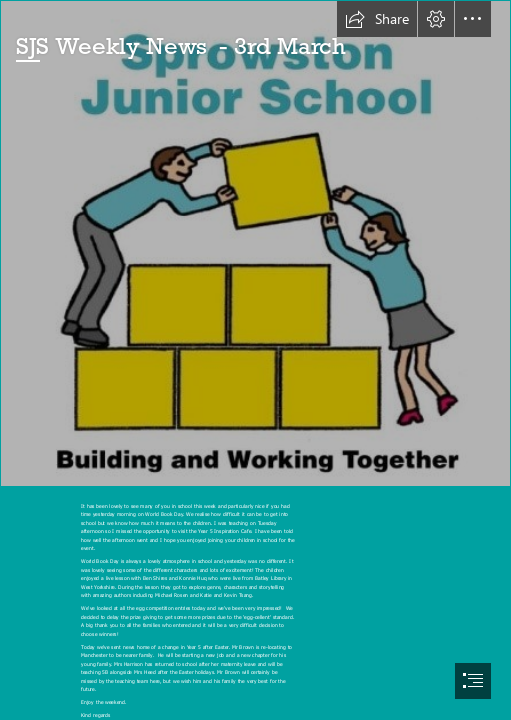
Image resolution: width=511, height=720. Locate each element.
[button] (377, 19)
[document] (255, 360)
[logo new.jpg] (255, 243)
